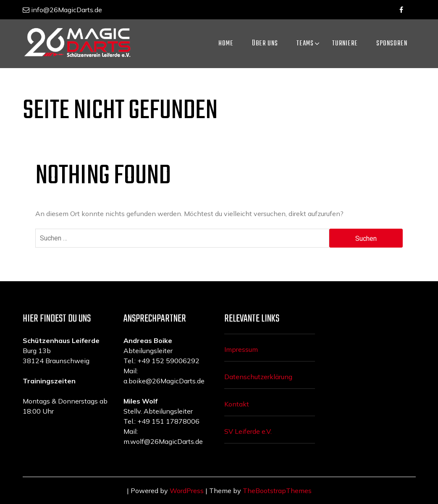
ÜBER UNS (265, 44)
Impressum (241, 349)
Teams (305, 44)
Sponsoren (392, 44)
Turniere (345, 44)
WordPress (187, 491)
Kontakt (237, 404)
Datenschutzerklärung (258, 377)
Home (226, 44)
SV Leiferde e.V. (248, 431)
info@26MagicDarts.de (62, 10)
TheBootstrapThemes (277, 491)
